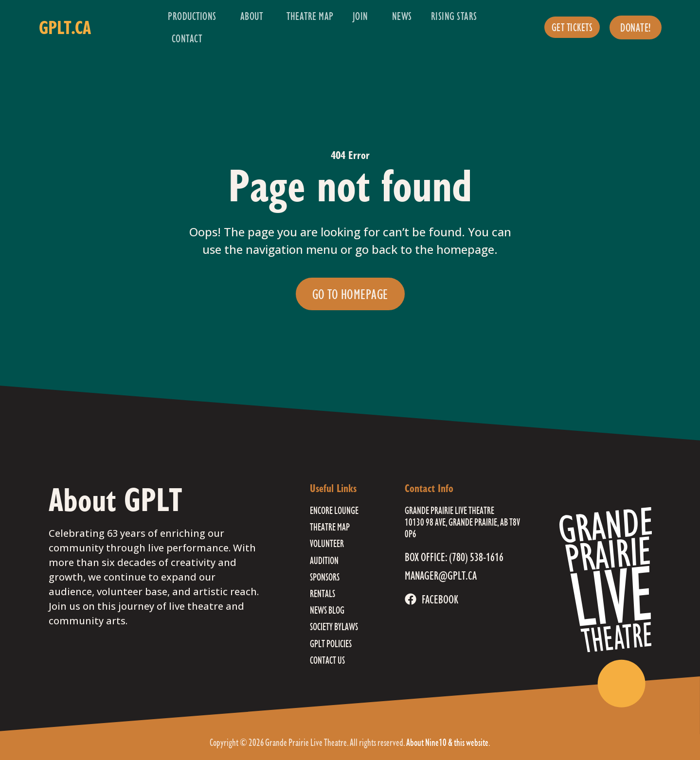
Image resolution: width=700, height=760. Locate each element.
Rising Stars (457, 16)
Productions (195, 16)
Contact (187, 38)
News (402, 16)
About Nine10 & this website (447, 742)
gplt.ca (65, 27)
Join (363, 16)
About (254, 16)
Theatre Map (310, 16)
